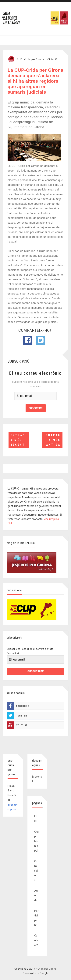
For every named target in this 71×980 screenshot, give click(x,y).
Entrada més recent (18, 440)
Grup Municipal (37, 841)
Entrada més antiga (53, 440)
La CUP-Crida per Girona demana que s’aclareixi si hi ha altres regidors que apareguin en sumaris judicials (35, 81)
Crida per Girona (47, 969)
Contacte (36, 940)
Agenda (36, 895)
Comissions (36, 871)
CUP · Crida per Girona (30, 59)
